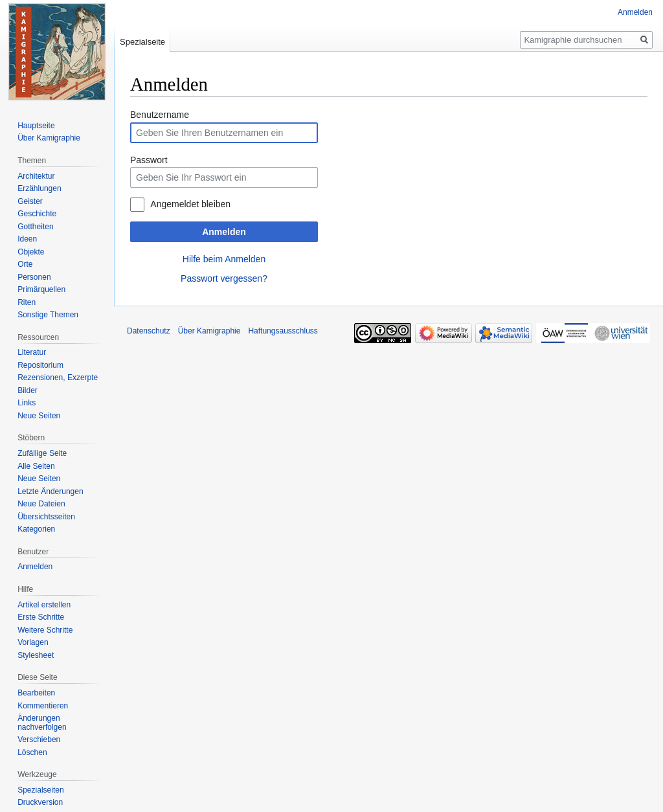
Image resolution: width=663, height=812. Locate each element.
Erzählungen (39, 188)
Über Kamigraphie (49, 138)
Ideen (27, 239)
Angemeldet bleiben (190, 204)
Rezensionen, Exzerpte (58, 378)
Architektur (36, 176)
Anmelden (224, 232)
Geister (30, 201)
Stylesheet (36, 655)
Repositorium (40, 365)
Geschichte (37, 214)
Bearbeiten (36, 693)
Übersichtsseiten (46, 517)
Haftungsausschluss (283, 331)
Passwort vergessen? (224, 278)
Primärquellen (41, 289)
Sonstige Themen (48, 315)
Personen (34, 277)
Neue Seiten (39, 416)
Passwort (149, 160)
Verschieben (39, 739)
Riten (27, 302)
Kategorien (36, 529)
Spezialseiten (40, 790)
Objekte (31, 252)
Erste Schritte (41, 617)
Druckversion (40, 802)
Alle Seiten (36, 466)
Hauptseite (36, 126)
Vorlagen (33, 642)
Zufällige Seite (42, 453)
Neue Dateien (41, 504)
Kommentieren (43, 706)
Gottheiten (35, 227)
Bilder (28, 390)
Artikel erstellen (44, 605)
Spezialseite (142, 42)
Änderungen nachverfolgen (42, 723)
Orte (25, 264)
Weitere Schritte (45, 630)
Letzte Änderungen (50, 491)
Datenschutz (149, 331)
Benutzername (160, 115)
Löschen (32, 752)
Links (27, 403)
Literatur (32, 352)
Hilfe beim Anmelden (224, 259)
